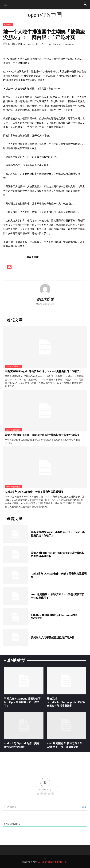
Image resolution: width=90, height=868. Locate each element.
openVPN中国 (44, 862)
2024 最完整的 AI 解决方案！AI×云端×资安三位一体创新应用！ (58, 596)
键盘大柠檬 (17, 44)
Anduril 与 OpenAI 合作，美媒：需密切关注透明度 (34, 492)
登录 (84, 807)
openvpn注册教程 (13, 366)
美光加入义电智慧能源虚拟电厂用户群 (53, 637)
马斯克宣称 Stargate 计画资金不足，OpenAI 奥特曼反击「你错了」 (43, 371)
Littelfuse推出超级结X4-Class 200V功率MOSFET (54, 617)
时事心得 (8, 25)
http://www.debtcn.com (45, 304)
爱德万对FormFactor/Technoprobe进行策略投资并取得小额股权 (42, 435)
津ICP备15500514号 (59, 862)
